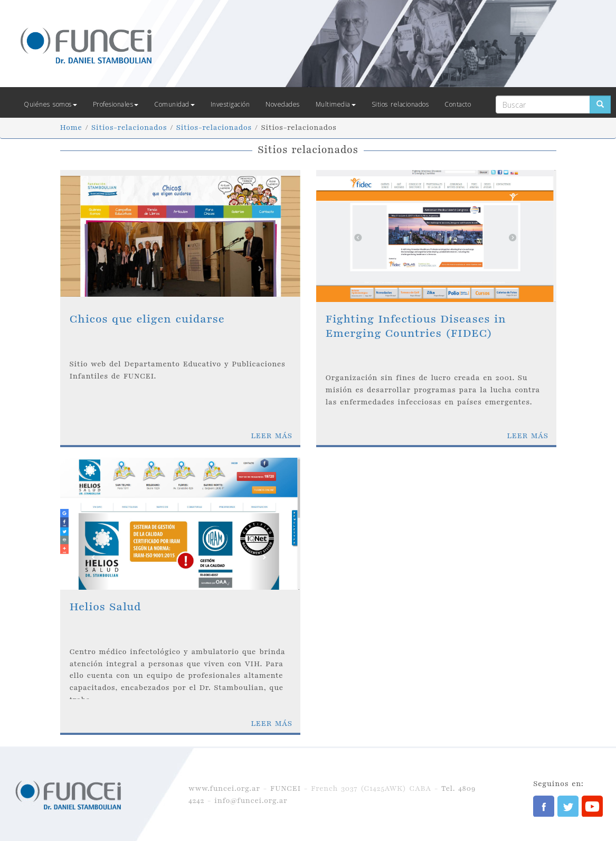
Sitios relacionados (400, 104)
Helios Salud (106, 607)
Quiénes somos (50, 104)
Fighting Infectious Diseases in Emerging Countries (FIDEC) (416, 326)
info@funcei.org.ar (251, 801)
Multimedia (336, 104)
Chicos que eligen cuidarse (147, 319)
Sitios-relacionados (129, 127)
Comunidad (174, 104)
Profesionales (116, 104)
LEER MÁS (271, 436)
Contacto (458, 104)
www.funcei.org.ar (224, 788)
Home (71, 127)
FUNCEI (286, 788)
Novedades (283, 104)
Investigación (230, 104)
